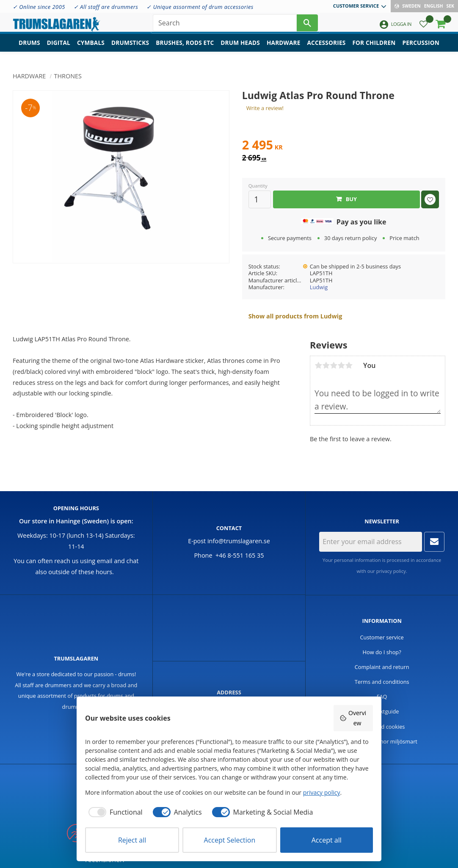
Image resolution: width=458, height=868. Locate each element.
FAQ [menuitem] (382, 697)
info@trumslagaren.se (239, 541)
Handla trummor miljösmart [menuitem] (382, 741)
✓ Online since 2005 (39, 7)
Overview (353, 718)
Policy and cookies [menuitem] (382, 727)
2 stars (326, 365)
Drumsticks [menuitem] (130, 49)
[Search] (307, 25)
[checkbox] (114, 812)
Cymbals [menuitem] (91, 49)
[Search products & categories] (225, 25)
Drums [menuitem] (29, 49)
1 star (318, 365)
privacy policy (391, 571)
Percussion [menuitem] (421, 49)
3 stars (334, 365)
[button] (424, 28)
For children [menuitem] (374, 49)
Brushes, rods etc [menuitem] (185, 49)
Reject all (132, 840)
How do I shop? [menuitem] (382, 652)
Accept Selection (230, 840)
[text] (344, 146)
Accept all (327, 840)
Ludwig (319, 287)
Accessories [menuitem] (327, 49)
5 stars (349, 365)
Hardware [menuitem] (284, 49)
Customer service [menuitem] (356, 6)
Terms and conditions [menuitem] (382, 682)
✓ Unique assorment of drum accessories (200, 7)
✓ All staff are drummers (106, 7)
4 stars (341, 365)
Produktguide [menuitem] (382, 711)
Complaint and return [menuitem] (382, 667)
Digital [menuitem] (59, 49)
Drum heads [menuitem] (240, 49)
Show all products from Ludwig (295, 316)
